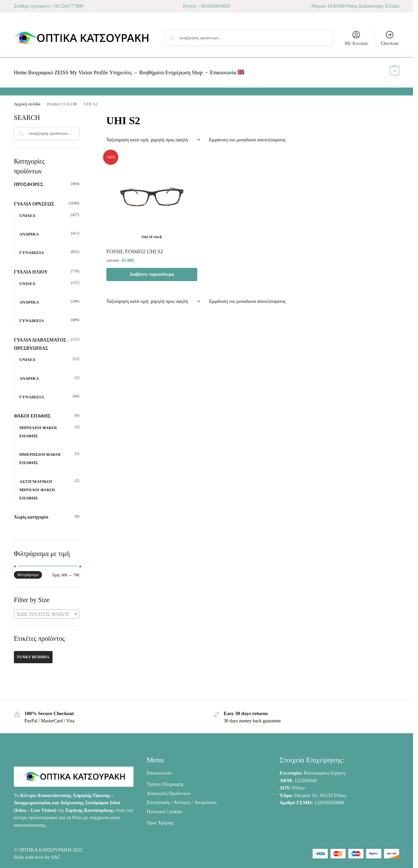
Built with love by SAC (37, 853)
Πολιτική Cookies (165, 808)
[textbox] (47, 611)
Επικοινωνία (159, 769)
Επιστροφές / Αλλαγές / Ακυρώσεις (182, 799)
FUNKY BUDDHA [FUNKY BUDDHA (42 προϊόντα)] (33, 653)
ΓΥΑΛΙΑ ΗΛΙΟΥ (31, 268)
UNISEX (27, 212)
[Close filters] (81, 113)
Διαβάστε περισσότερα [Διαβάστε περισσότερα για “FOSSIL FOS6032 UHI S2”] (152, 270)
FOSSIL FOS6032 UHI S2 (135, 248)
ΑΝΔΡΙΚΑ (29, 230)
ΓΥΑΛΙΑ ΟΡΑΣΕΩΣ (34, 200)
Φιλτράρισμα (28, 571)
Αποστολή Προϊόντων (169, 790)
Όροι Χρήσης (160, 819)
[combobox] (47, 610)
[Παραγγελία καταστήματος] (154, 136)
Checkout (390, 38)
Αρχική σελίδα (27, 100)
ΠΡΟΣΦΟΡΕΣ (29, 181)
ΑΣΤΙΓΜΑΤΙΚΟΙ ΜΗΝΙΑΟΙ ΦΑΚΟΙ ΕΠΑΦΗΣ (37, 486)
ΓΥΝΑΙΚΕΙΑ (32, 249)
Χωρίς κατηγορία (31, 513)
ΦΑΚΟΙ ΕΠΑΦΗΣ (32, 412)
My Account (356, 38)
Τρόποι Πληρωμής (165, 780)
